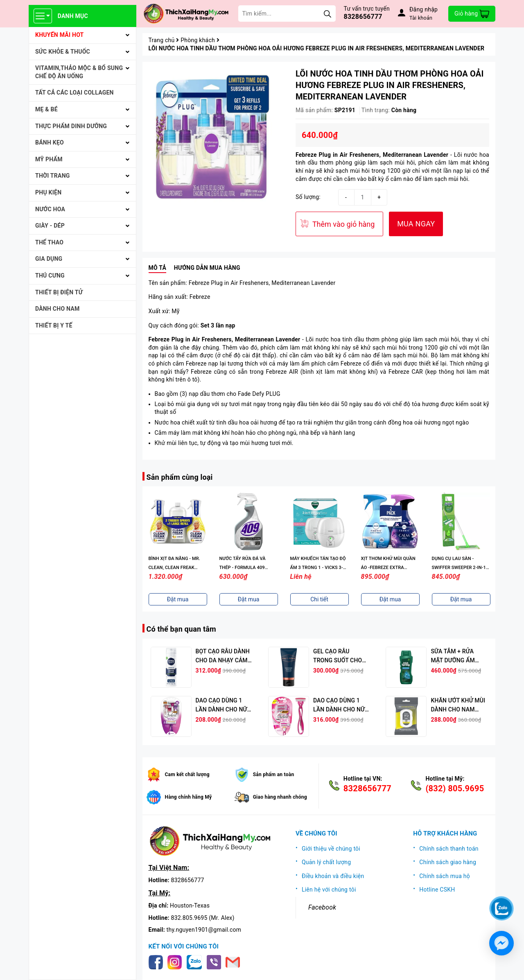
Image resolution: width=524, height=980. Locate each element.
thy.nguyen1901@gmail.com (204, 930)
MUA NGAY (416, 224)
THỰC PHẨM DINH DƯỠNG (71, 126)
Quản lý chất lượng (326, 862)
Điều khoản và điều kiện (333, 876)
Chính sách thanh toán (449, 849)
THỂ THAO (49, 242)
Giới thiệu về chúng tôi (331, 849)
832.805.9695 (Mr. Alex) (203, 918)
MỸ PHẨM (49, 159)
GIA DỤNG (49, 259)
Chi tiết (319, 599)
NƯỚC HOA (50, 209)
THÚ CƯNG (50, 275)
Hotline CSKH (437, 890)
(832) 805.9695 (455, 788)
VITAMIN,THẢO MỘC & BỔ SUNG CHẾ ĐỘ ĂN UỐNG (79, 72)
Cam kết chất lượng (187, 775)
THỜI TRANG (53, 176)
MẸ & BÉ (46, 109)
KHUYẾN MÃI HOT (60, 35)
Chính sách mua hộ (445, 876)
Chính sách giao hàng (448, 862)
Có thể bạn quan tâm (181, 629)
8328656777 (363, 17)
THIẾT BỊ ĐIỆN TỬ (59, 292)
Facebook (322, 907)
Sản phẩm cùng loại (180, 477)
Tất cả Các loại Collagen (75, 93)
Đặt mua (178, 599)
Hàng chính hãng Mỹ (189, 797)
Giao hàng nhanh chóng (280, 797)
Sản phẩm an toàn (274, 775)
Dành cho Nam (57, 309)
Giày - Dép (50, 226)
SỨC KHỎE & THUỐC (63, 52)
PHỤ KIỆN (48, 192)
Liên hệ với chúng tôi (329, 890)
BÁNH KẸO (50, 142)
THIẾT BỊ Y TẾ (54, 325)
